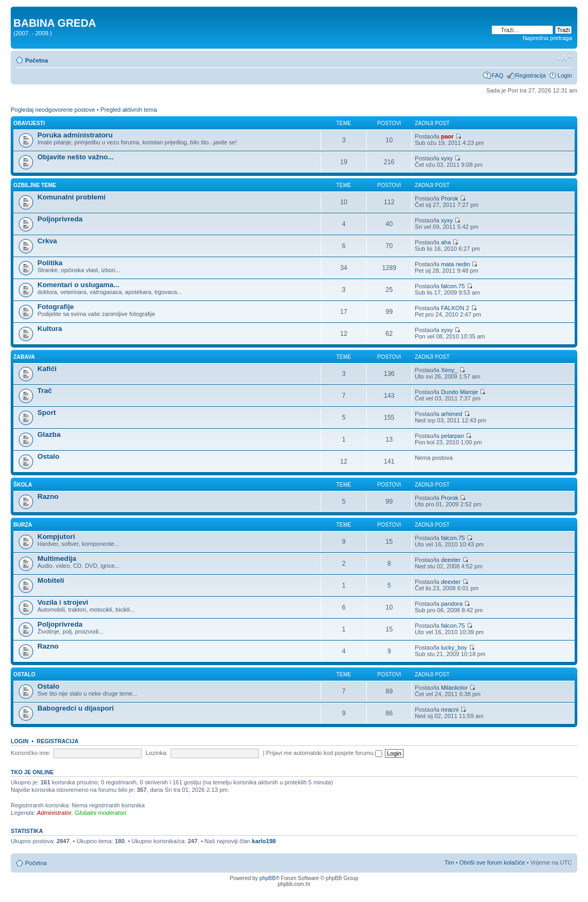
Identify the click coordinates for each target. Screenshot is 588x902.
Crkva (47, 241)
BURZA (23, 525)
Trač (45, 391)
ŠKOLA (23, 485)
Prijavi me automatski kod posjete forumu (324, 753)
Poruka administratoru (75, 135)
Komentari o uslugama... (78, 285)
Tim (449, 862)
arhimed (452, 414)
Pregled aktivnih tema (129, 110)
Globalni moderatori (100, 813)
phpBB (267, 878)
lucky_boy (454, 647)
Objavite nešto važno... (76, 157)
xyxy (447, 158)
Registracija (531, 75)
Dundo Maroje (459, 392)
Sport (47, 413)
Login (565, 75)
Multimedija (57, 558)
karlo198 (264, 841)
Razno (48, 496)
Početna (37, 60)
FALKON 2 (455, 308)
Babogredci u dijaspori (76, 708)
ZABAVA (24, 357)
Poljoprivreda (60, 219)
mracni (450, 710)
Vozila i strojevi (63, 602)
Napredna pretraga (547, 38)
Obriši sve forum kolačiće (492, 862)
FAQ (498, 75)
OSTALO (24, 674)
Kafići (47, 369)
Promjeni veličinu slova (564, 58)
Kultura (50, 329)
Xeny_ (449, 370)
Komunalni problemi (71, 197)
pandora (452, 604)
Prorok (450, 198)
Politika (50, 263)
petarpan (452, 436)
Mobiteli (51, 580)
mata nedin (455, 264)
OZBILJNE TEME (35, 185)
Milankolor (454, 688)
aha (446, 242)
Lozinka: (157, 753)
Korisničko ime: (31, 753)
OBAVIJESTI (29, 123)
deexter (451, 560)
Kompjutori (56, 537)
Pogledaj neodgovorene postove (53, 110)
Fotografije (56, 307)
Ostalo (48, 456)
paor (447, 136)
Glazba (49, 434)
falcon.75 (453, 286)
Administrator (54, 813)
